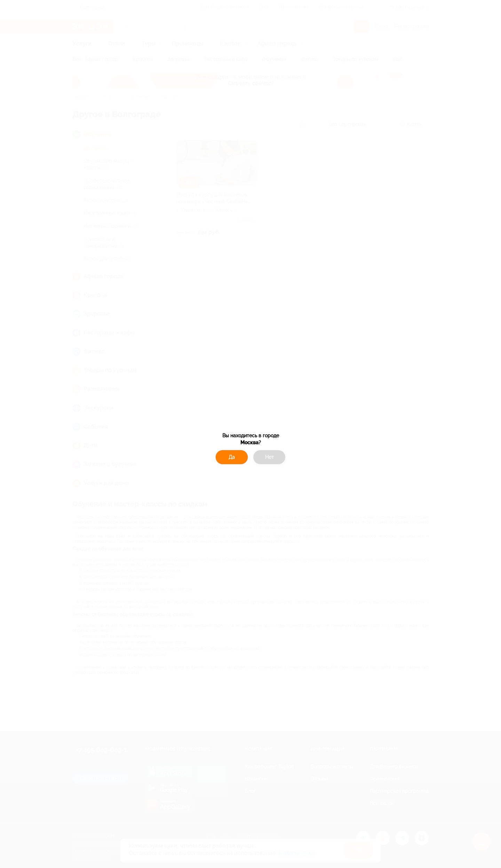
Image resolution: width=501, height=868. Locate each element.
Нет (269, 457)
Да (232, 457)
